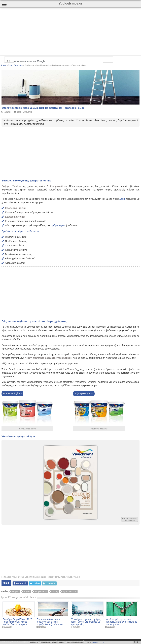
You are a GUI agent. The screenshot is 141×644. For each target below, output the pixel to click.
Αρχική (3, 65)
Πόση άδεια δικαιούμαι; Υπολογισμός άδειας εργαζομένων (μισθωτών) (50, 622)
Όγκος (55, 592)
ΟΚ (103, 642)
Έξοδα (27, 592)
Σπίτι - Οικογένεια (15, 65)
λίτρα (122, 199)
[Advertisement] (61, 31)
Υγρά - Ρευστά (69, 592)
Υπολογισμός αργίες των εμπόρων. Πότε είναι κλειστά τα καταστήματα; (121, 622)
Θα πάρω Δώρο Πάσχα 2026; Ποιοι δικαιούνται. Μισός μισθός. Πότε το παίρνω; (18, 622)
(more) (95, 642)
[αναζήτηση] (58, 61)
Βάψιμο (15, 592)
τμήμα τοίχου (58, 225)
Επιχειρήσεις (41, 592)
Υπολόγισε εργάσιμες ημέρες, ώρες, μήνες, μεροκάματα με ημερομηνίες (86, 622)
